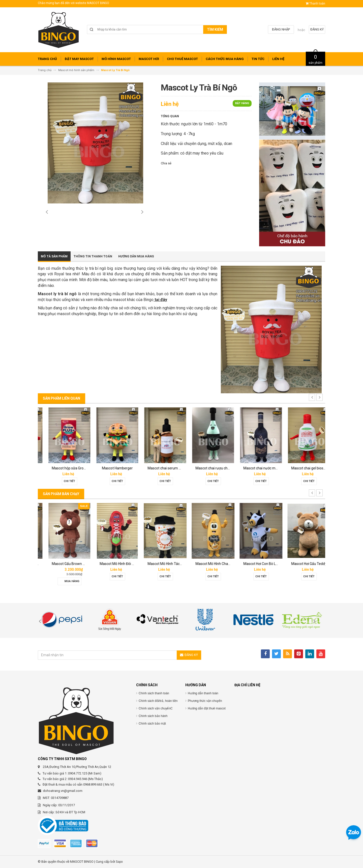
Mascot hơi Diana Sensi (63, 564)
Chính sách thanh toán (154, 693)
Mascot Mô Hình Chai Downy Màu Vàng (267, 564)
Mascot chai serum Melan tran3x (214, 468)
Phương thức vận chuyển (205, 701)
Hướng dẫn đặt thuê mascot (207, 708)
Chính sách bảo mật (152, 724)
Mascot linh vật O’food (62, 468)
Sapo (119, 862)
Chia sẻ (166, 163)
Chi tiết (62, 481)
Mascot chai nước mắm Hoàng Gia (311, 468)
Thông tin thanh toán (93, 256)
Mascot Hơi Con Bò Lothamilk (307, 564)
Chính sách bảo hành (153, 716)
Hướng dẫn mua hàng (136, 256)
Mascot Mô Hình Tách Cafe (209, 564)
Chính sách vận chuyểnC (156, 708)
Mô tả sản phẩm (54, 256)
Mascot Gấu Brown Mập (111, 564)
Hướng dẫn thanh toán (203, 693)
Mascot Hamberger (158, 468)
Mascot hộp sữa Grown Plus (114, 468)
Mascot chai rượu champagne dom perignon (271, 468)
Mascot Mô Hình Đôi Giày (159, 564)
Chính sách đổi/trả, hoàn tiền (158, 701)
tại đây (160, 300)
